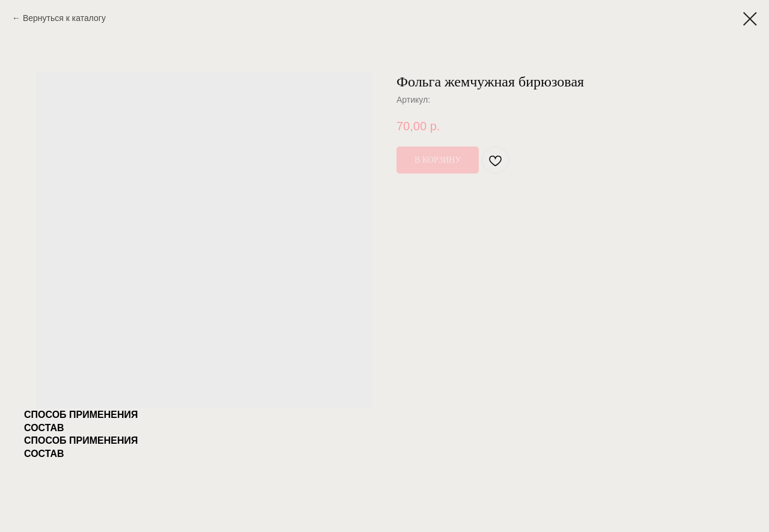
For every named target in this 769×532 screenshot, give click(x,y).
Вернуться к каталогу (64, 18)
